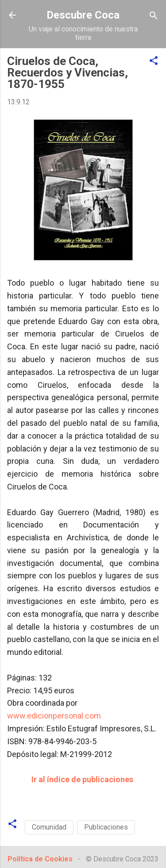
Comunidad (49, 827)
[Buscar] (154, 16)
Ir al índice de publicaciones (82, 779)
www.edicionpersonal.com (54, 716)
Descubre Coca (83, 15)
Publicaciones (106, 827)
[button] (154, 61)
